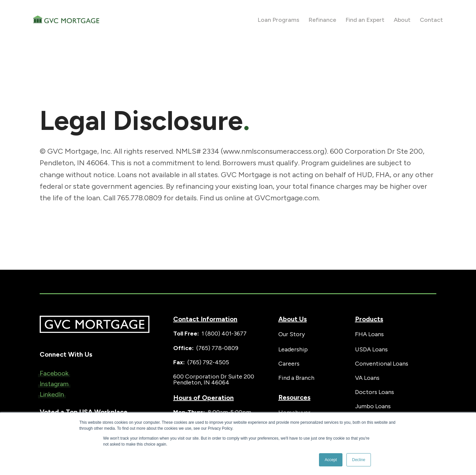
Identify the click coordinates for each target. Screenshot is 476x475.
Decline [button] (359, 460)
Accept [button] (331, 460)
